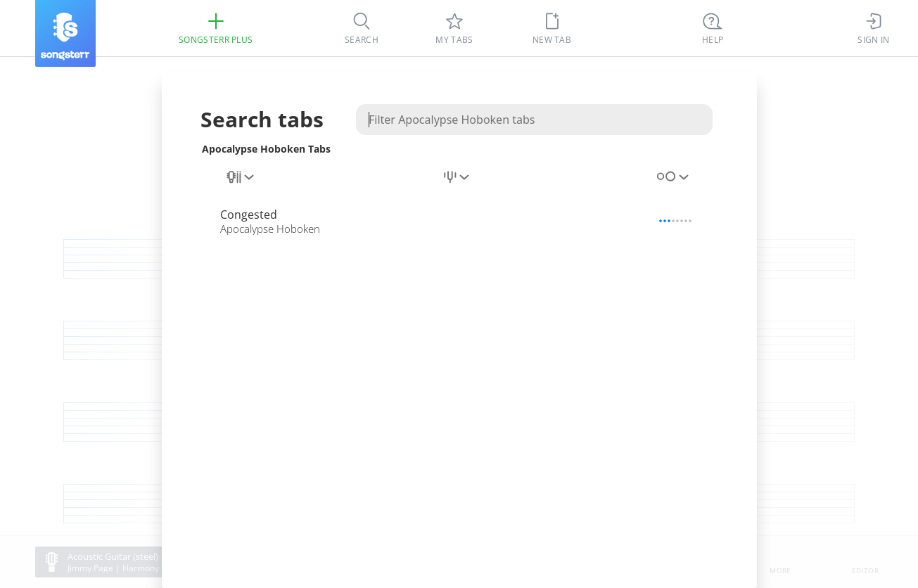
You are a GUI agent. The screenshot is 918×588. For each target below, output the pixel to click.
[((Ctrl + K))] (713, 28)
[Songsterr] (65, 33)
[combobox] (241, 185)
